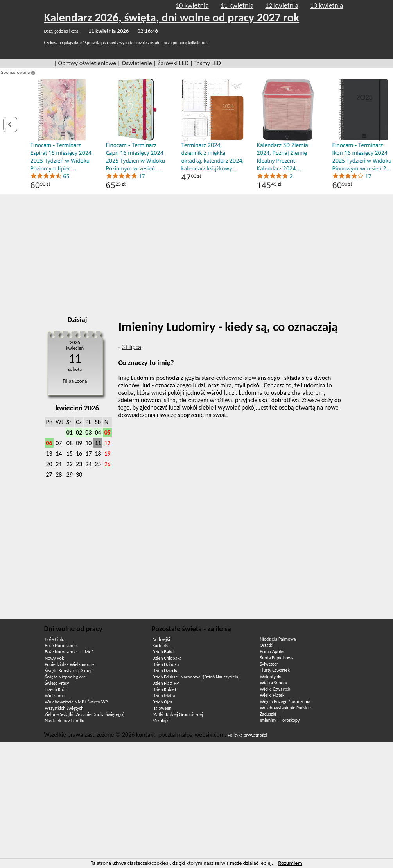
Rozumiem (290, 863)
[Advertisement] (196, 252)
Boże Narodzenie (61, 646)
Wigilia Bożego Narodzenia (285, 702)
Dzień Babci (163, 652)
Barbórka (161, 646)
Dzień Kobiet (164, 689)
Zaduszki (268, 714)
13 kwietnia (327, 5)
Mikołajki (161, 721)
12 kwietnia (282, 5)
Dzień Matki (164, 696)
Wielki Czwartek (275, 689)
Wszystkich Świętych (64, 708)
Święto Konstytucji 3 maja (69, 671)
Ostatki (267, 645)
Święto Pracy (57, 683)
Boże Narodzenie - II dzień (69, 652)
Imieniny (268, 720)
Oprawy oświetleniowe (87, 63)
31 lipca (131, 347)
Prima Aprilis (272, 651)
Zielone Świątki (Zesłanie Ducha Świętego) (85, 714)
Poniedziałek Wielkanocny (70, 664)
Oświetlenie (137, 63)
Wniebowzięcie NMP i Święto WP (76, 702)
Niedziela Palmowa (278, 639)
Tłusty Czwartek (275, 670)
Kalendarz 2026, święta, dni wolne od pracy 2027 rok (172, 17)
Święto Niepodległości (66, 677)
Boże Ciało (55, 639)
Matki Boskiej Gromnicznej (178, 714)
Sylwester (269, 664)
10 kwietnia (192, 5)
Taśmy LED (208, 63)
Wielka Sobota (274, 683)
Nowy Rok (55, 658)
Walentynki (271, 677)
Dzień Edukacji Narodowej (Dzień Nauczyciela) (196, 677)
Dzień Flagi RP (166, 683)
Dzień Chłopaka (167, 658)
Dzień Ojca (162, 702)
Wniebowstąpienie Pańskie (285, 708)
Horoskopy (290, 720)
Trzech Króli (56, 689)
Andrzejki (161, 639)
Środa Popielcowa (277, 658)
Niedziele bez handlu (65, 721)
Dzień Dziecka (166, 671)
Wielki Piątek (272, 695)
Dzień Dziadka (166, 664)
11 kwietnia (237, 5)
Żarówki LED (173, 63)
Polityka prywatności (247, 735)
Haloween (162, 708)
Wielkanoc (55, 696)
